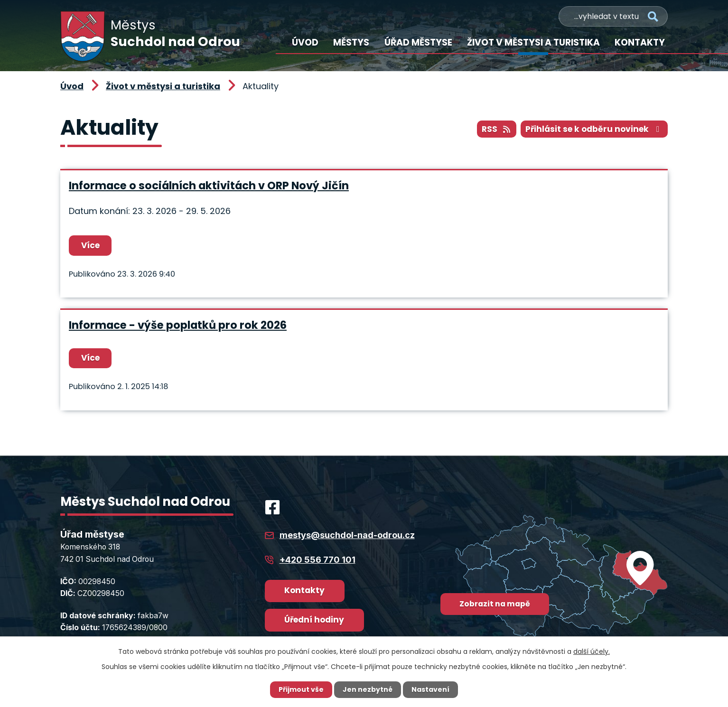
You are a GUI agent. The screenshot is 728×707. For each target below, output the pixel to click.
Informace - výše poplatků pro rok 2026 (178, 325)
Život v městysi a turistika (533, 42)
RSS (497, 129)
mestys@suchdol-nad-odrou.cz (347, 535)
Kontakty (640, 42)
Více (90, 245)
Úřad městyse (418, 42)
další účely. (592, 651)
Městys (351, 42)
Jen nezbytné (368, 689)
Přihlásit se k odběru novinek (594, 129)
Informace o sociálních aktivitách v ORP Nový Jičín (209, 186)
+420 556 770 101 (317, 560)
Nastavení (430, 689)
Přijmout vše (301, 689)
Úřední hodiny (314, 620)
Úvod (305, 42)
